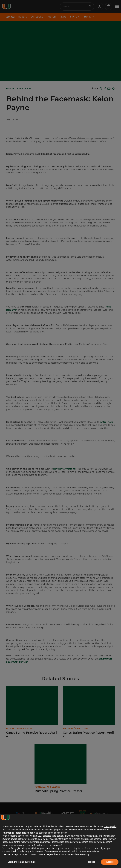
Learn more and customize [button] (22, 862)
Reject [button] (91, 862)
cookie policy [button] (60, 833)
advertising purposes (40, 842)
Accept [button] (110, 862)
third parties (58, 836)
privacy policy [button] (110, 826)
